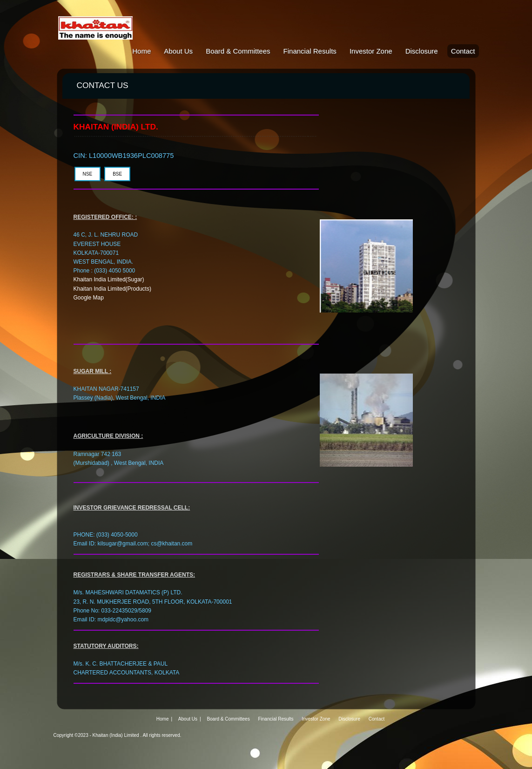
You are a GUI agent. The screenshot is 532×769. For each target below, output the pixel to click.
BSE (117, 174)
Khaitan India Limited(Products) (112, 289)
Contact (463, 51)
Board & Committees (238, 51)
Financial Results (310, 51)
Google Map (89, 298)
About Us (178, 51)
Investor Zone (371, 51)
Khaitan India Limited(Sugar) (109, 279)
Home (141, 51)
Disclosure (422, 51)
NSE (88, 174)
